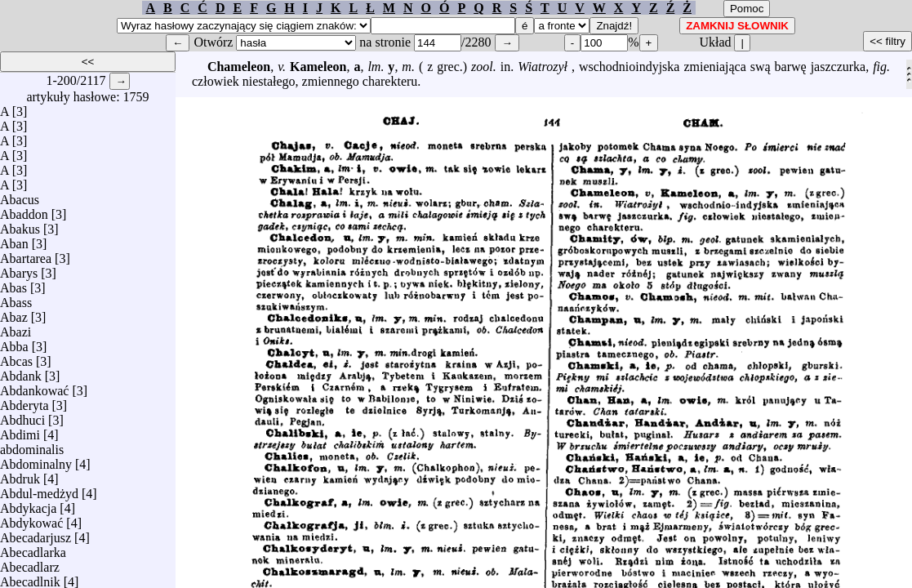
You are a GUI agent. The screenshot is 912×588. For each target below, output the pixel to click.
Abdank (21, 372)
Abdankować (34, 387)
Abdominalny (36, 460)
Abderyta (24, 401)
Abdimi (20, 431)
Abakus (20, 225)
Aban (14, 240)
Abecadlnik (30, 578)
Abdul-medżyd (39, 490)
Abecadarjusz (36, 534)
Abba (14, 343)
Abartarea (26, 254)
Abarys (19, 269)
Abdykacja (28, 504)
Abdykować (31, 519)
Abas (13, 284)
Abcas (16, 357)
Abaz (14, 313)
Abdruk (20, 475)
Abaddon (24, 210)
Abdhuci (22, 416)
